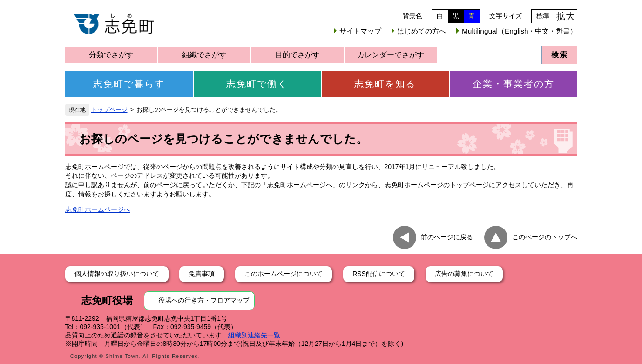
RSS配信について (379, 274)
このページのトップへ (545, 237)
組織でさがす (204, 55)
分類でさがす (111, 55)
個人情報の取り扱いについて (117, 274)
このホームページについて (284, 274)
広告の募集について (464, 274)
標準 (543, 16)
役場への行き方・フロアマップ (204, 300)
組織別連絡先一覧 (254, 335)
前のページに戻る (447, 237)
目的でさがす (297, 55)
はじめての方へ (422, 31)
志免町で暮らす (129, 84)
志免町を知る (385, 84)
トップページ (109, 110)
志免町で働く (257, 84)
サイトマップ (360, 31)
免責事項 (202, 274)
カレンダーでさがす (391, 55)
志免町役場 (107, 300)
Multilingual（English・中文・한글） (519, 31)
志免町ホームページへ (98, 209)
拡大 (566, 16)
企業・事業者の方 (514, 84)
